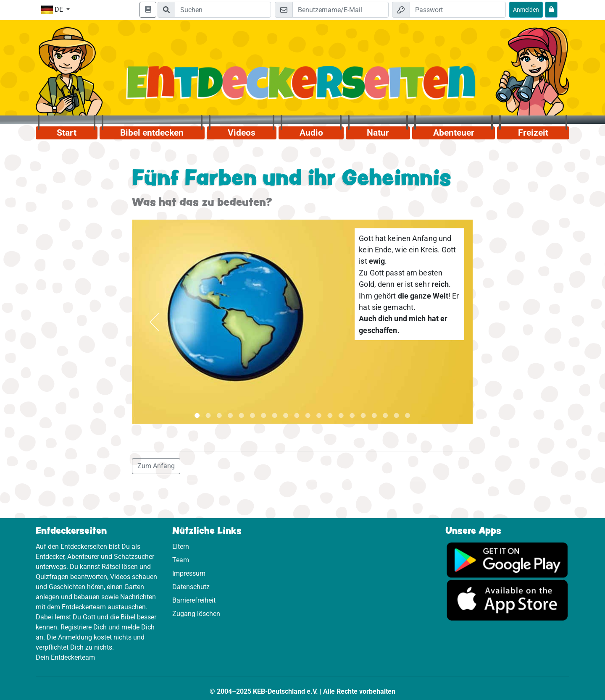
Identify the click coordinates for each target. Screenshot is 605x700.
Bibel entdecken (152, 133)
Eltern (181, 547)
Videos (242, 133)
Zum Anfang (156, 466)
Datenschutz (191, 587)
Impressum (189, 573)
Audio (311, 133)
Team (181, 560)
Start (67, 133)
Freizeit (533, 133)
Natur (378, 133)
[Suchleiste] (223, 10)
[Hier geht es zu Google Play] (507, 559)
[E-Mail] (341, 10)
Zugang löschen (196, 614)
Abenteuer (454, 133)
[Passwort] (458, 10)
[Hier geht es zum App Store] (507, 599)
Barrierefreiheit (194, 600)
